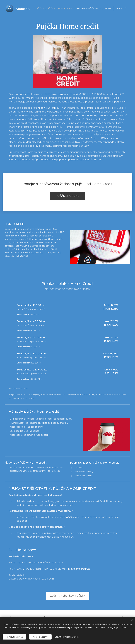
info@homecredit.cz (79, 569)
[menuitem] (42, 9)
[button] (122, 9)
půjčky (62, 94)
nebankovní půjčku (49, 108)
